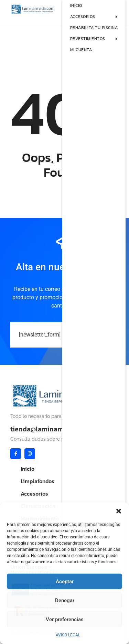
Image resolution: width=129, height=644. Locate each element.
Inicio (28, 469)
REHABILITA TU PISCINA (94, 28)
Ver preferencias (65, 619)
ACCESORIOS (98, 17)
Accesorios (34, 494)
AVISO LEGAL (68, 635)
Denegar (65, 601)
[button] (119, 511)
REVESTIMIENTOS (98, 39)
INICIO (76, 6)
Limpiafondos (37, 481)
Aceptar (65, 582)
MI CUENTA (81, 50)
